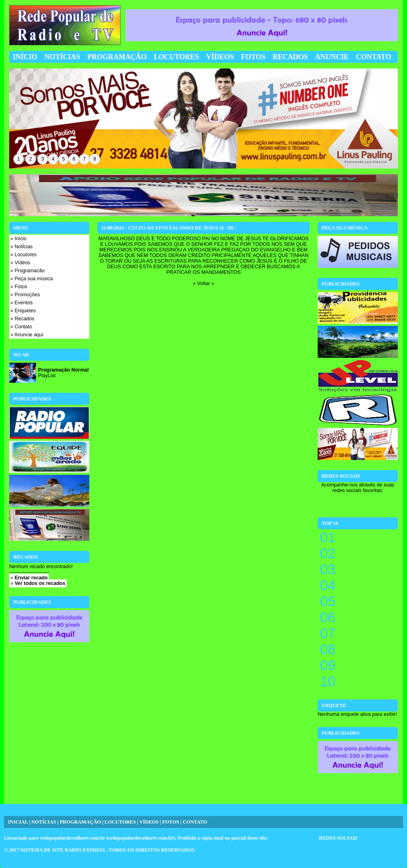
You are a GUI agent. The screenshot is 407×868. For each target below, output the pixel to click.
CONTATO (195, 822)
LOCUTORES (120, 822)
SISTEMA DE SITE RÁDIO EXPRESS (63, 850)
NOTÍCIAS (44, 822)
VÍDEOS (149, 822)
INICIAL (18, 822)
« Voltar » (204, 283)
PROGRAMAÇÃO (80, 822)
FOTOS (171, 822)
